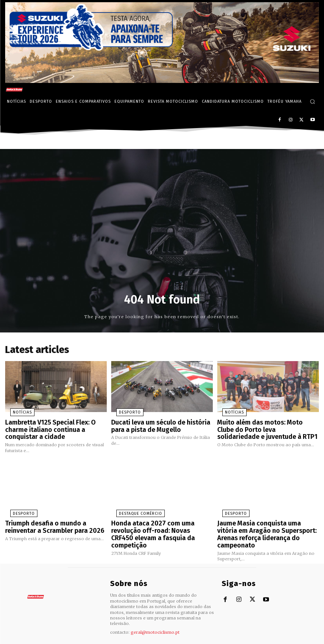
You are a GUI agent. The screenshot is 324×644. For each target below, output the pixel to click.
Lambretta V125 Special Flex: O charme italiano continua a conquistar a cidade (46, 426)
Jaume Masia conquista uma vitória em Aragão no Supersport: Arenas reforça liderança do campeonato (268, 523)
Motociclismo (45, 638)
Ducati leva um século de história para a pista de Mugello (156, 423)
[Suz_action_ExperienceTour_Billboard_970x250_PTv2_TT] (162, 81)
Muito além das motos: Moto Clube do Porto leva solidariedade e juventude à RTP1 (268, 426)
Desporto (123, 411)
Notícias (16, 411)
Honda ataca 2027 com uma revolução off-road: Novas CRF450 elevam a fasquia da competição (162, 523)
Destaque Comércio (132, 508)
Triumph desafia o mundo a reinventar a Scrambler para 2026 (55, 521)
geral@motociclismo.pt (155, 616)
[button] (312, 101)
